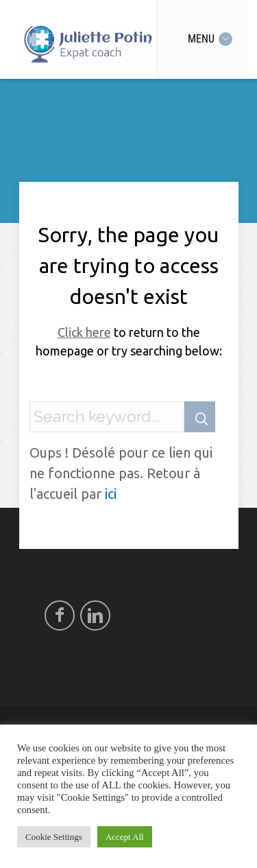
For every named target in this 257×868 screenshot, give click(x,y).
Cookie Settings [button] (54, 837)
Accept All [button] (125, 837)
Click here (84, 332)
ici (111, 494)
